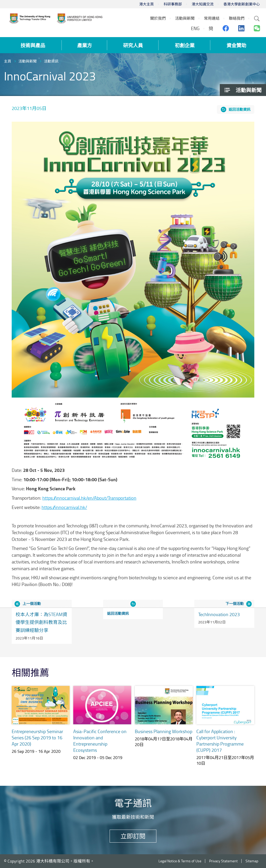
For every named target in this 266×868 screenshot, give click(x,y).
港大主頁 (147, 4)
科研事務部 (173, 4)
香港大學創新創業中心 (242, 4)
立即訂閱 (133, 836)
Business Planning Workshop (164, 731)
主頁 (8, 61)
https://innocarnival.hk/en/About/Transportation (89, 498)
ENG (195, 28)
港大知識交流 (203, 4)
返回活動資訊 (240, 109)
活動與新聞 (28, 61)
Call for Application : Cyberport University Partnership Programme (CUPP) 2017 (220, 741)
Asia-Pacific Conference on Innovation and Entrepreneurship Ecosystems (100, 741)
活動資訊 (51, 61)
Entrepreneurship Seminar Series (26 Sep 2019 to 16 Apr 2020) (37, 738)
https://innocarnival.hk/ (64, 507)
